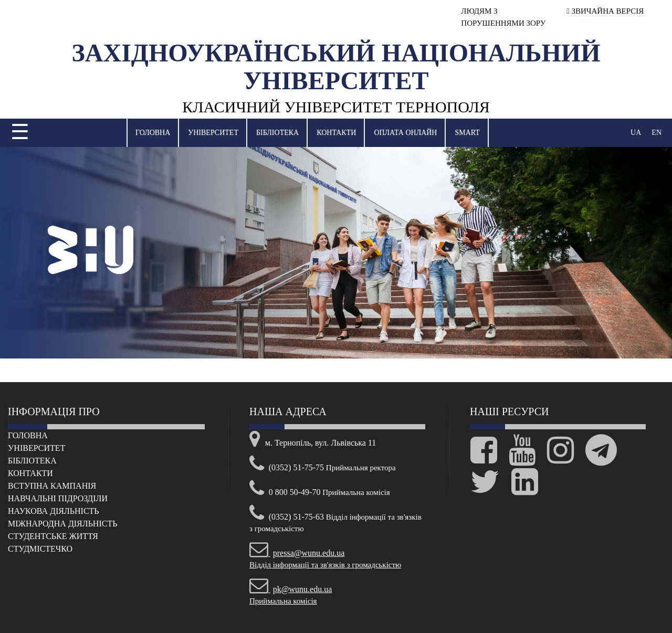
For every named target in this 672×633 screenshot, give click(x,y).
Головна (153, 133)
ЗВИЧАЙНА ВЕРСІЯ (605, 11)
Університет (213, 133)
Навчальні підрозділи (58, 498)
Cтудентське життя (53, 536)
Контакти (336, 133)
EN (657, 133)
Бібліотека (277, 133)
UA (636, 133)
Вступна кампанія (52, 486)
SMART (467, 133)
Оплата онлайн (405, 133)
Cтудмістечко (40, 549)
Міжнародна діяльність (62, 524)
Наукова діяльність (54, 511)
